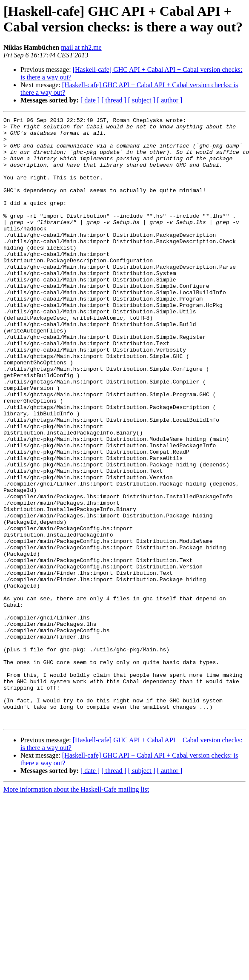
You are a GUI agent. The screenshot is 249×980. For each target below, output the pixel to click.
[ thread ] (114, 100)
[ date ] (90, 100)
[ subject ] (142, 100)
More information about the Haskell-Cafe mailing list (76, 910)
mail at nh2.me (81, 47)
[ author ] (170, 100)
